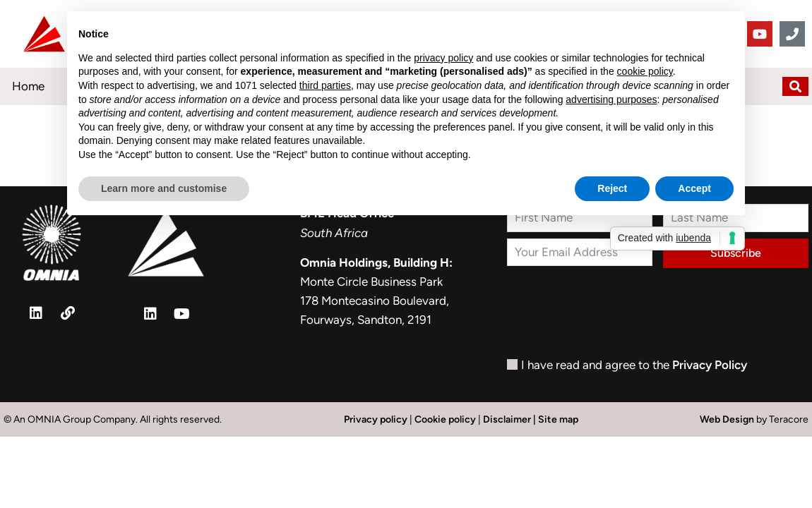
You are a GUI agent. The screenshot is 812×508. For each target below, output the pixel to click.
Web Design (728, 419)
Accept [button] (694, 188)
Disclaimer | (511, 419)
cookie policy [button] (645, 71)
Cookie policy (445, 419)
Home (28, 86)
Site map (558, 419)
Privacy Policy (710, 365)
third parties (325, 85)
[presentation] (614, 316)
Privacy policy (376, 419)
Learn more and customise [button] (164, 188)
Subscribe (736, 253)
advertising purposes (611, 99)
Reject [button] (612, 188)
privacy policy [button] (443, 58)
